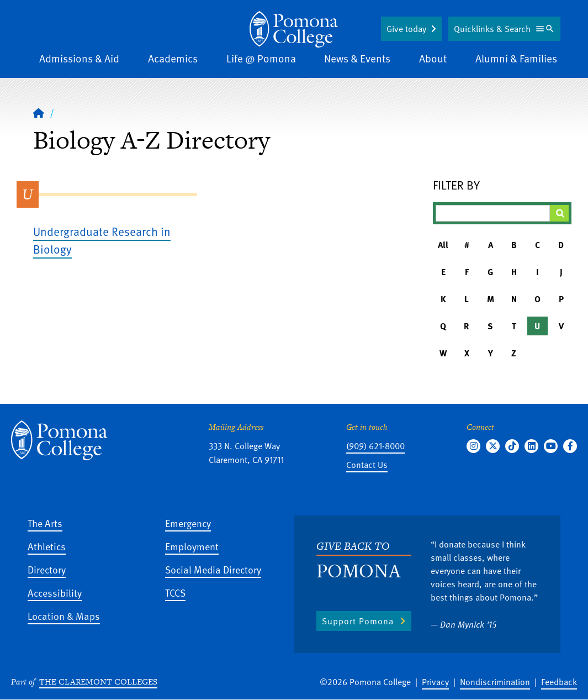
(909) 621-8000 (375, 446)
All (443, 245)
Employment (192, 546)
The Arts (45, 523)
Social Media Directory (213, 569)
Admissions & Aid (79, 58)
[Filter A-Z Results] (493, 213)
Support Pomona (358, 621)
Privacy (435, 682)
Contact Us (367, 465)
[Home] (39, 113)
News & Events (357, 58)
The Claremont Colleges (98, 681)
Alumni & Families (516, 58)
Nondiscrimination (495, 682)
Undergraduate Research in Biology (102, 240)
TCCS (175, 593)
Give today (406, 29)
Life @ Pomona (261, 58)
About (433, 58)
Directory (47, 569)
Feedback (559, 682)
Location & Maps (64, 616)
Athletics (47, 546)
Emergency (188, 523)
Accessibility (55, 593)
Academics (173, 58)
